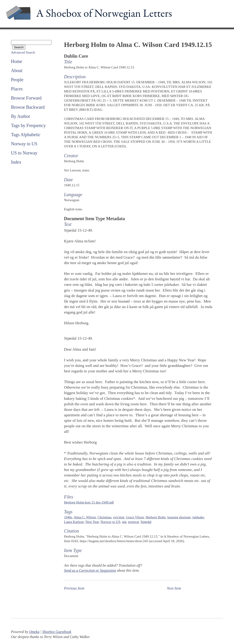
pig (124, 522)
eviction (119, 517)
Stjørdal (146, 522)
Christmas (105, 517)
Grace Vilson (135, 517)
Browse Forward (26, 98)
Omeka (34, 632)
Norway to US (24, 144)
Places (17, 89)
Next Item (174, 588)
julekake (198, 517)
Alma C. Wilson (85, 517)
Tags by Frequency (28, 125)
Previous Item (74, 588)
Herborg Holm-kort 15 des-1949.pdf (89, 502)
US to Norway (24, 153)
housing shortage (179, 517)
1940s (68, 517)
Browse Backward (28, 107)
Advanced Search (23, 52)
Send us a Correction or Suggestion (90, 570)
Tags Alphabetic (26, 135)
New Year (92, 522)
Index (16, 162)
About (17, 70)
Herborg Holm (156, 517)
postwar (134, 522)
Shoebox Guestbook (57, 632)
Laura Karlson (74, 522)
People (17, 80)
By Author (21, 116)
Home (17, 61)
